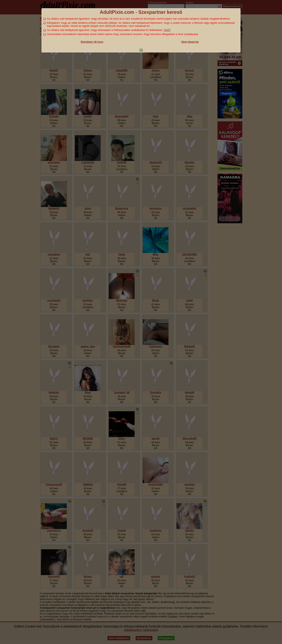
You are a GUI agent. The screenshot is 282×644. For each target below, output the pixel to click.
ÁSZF (167, 30)
